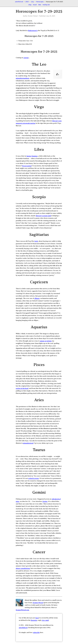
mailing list (46, 5)
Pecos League (27, 166)
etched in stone (34, 478)
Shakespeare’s (33, 31)
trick (36, 241)
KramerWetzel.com (22, 610)
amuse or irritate (46, 341)
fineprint (34, 620)
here (37, 618)
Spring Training (32, 156)
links (40, 5)
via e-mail (45, 620)
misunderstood (28, 443)
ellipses (37, 298)
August (26, 58)
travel (35, 5)
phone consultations (23, 568)
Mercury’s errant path (43, 216)
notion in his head (22, 388)
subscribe (36, 632)
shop (30, 5)
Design (45, 501)
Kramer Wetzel (38, 603)
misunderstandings (22, 78)
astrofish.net (23, 628)
